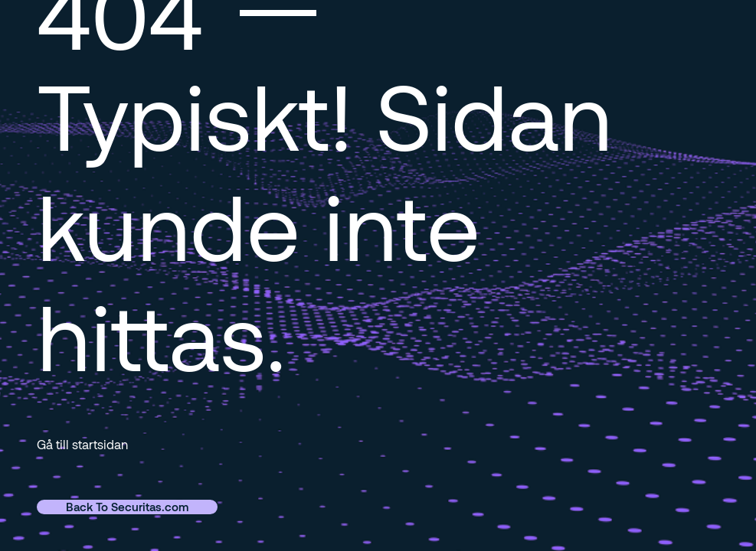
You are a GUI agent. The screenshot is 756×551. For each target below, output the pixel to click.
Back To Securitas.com (127, 507)
